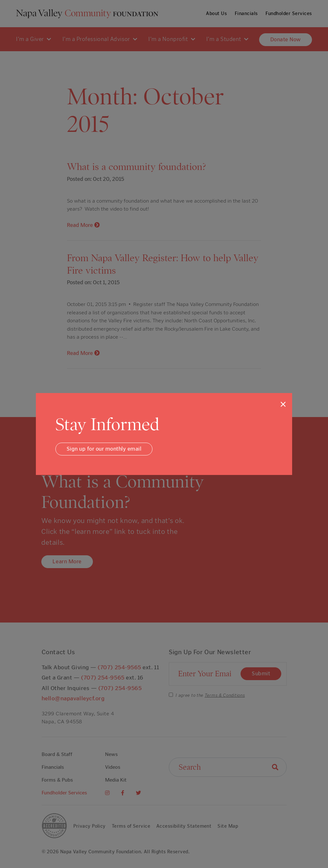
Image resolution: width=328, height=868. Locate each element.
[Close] (283, 404)
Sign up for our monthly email (104, 449)
